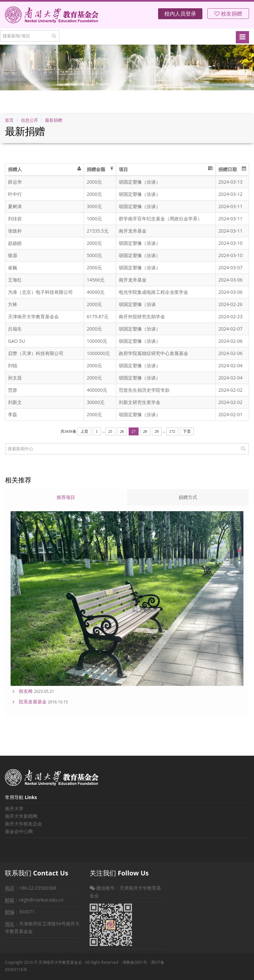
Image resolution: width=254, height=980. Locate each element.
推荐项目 (66, 497)
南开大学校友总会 (23, 824)
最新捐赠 (54, 120)
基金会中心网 (19, 831)
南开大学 (14, 808)
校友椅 (26, 691)
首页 (9, 120)
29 (157, 431)
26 (122, 431)
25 (110, 431)
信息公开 (29, 120)
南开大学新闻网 (21, 816)
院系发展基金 (33, 702)
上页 (84, 431)
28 (145, 431)
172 (172, 431)
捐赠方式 (188, 497)
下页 (187, 431)
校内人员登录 (180, 14)
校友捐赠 (228, 14)
